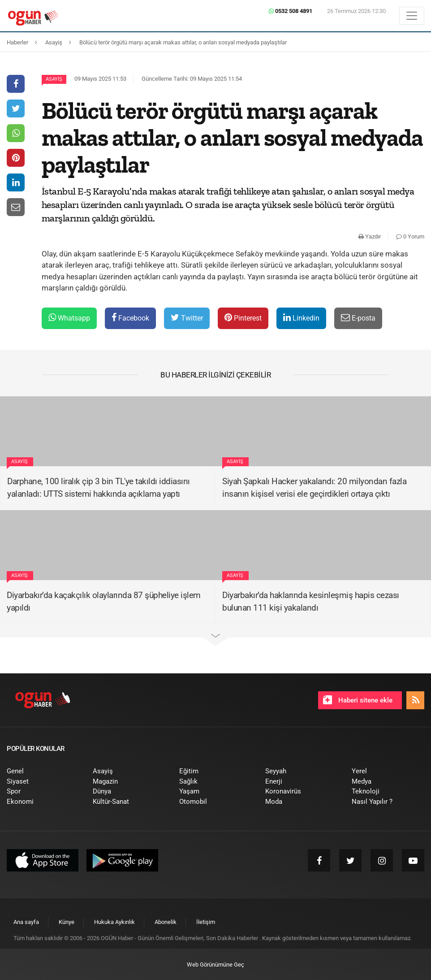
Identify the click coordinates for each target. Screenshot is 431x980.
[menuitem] (43, 771)
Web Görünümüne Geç (215, 965)
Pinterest (243, 318)
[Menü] (412, 16)
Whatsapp (69, 318)
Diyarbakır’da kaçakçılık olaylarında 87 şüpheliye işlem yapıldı (104, 602)
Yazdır (370, 236)
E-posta (358, 318)
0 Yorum (410, 236)
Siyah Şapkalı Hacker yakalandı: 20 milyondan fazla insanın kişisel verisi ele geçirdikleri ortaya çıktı (314, 488)
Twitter (187, 318)
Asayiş (54, 79)
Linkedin (301, 318)
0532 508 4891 (291, 11)
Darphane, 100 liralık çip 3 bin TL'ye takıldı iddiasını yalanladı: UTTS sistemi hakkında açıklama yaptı (99, 488)
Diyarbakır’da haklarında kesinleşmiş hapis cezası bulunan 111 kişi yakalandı (311, 602)
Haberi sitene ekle (358, 700)
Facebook (130, 318)
